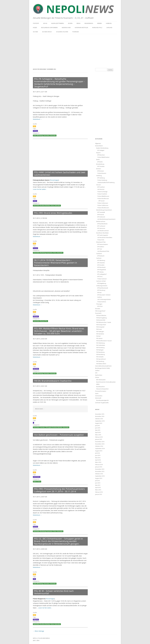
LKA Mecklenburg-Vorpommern (106, 219)
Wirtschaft (98, 398)
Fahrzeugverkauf (100, 311)
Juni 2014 (98, 455)
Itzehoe (100, 297)
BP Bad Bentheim (102, 224)
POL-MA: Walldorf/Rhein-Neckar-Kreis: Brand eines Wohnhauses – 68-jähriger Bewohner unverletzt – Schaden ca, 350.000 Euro (59, 331)
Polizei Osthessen (103, 203)
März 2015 (98, 435)
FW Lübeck (99, 338)
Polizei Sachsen (102, 279)
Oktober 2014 (99, 446)
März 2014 (98, 462)
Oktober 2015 (99, 419)
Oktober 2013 (99, 474)
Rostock (35, 248)
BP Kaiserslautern (103, 244)
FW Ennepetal (49, 427)
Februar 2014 (99, 465)
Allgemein (98, 143)
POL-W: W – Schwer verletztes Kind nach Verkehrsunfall (54, 592)
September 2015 (100, 421)
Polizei (52, 206)
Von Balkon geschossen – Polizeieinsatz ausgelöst (59, 435)
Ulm (34, 579)
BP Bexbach (101, 256)
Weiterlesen (37, 119)
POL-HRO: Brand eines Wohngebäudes (53, 213)
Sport (97, 393)
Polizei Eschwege (102, 192)
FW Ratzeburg (100, 352)
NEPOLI (35, 638)
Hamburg (109, 23)
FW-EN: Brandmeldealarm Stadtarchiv (53, 381)
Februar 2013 (99, 492)
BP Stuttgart (101, 150)
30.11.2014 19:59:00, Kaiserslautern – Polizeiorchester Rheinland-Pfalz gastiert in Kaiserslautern (56, 263)
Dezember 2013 (100, 469)
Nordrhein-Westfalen (81, 28)
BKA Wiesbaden (101, 380)
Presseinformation (101, 391)
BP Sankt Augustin (103, 235)
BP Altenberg (101, 260)
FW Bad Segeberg (101, 318)
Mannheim (36, 369)
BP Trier (100, 249)
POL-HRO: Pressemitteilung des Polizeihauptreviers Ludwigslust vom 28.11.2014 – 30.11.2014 (59, 490)
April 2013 (98, 487)
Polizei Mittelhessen (103, 196)
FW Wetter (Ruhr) (101, 364)
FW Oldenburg (100, 343)
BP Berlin (100, 162)
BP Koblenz (101, 247)
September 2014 (100, 448)
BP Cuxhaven (101, 226)
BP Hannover (101, 228)
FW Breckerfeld (101, 320)
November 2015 (100, 416)
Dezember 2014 (100, 442)
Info (34, 126)
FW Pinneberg (100, 348)
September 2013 (100, 476)
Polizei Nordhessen (103, 198)
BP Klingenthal (102, 270)
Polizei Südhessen (103, 205)
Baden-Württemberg (58, 23)
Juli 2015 (97, 426)
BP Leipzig (100, 272)
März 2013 (98, 490)
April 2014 (98, 460)
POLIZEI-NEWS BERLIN (44, 638)
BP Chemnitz (101, 263)
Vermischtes (53, 135)
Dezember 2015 (100, 414)
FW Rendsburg (101, 354)
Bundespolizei (100, 387)
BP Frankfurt (101, 187)
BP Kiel (99, 293)
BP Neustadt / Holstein (104, 295)
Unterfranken (37, 477)
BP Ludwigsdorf (102, 274)
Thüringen (75, 32)
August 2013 (99, 478)
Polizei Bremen (102, 173)
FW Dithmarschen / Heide (104, 322)
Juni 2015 (98, 428)
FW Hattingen (100, 332)
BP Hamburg (101, 178)
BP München (101, 155)
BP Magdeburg (102, 283)
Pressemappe (54, 180)
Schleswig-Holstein (62, 32)
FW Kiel (98, 336)
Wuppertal (36, 619)
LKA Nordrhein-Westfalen (105, 237)
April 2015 (98, 432)
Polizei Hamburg (102, 180)
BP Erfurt (100, 306)
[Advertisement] (75, 50)
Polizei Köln (101, 240)
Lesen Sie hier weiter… (40, 189)
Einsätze (98, 309)
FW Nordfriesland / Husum (104, 341)
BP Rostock (101, 215)
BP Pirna (100, 276)
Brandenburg (89, 23)
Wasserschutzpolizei (102, 389)
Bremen (99, 23)
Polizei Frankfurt (102, 194)
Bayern (70, 23)
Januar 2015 (99, 439)
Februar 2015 (99, 437)
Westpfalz (36, 316)
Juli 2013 (97, 481)
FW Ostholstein (101, 345)
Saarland (109, 28)
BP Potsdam (101, 166)
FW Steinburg (100, 361)
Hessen (35, 28)
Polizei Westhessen (103, 208)
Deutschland (46, 135)
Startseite (36, 23)
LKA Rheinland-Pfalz (103, 251)
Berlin (78, 23)
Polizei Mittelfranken (103, 157)
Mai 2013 (98, 485)
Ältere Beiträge (38, 631)
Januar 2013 (99, 494)
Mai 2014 (98, 458)
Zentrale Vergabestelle (102, 403)
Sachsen (35, 32)
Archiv (45, 23)
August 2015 (99, 423)
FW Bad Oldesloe (101, 315)
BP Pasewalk (101, 212)
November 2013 (100, 471)
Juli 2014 (97, 453)
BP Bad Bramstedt (103, 288)
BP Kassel (101, 201)
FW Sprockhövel (101, 359)
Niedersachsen (66, 28)
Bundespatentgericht (102, 400)
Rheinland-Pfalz (97, 28)
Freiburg (35, 131)
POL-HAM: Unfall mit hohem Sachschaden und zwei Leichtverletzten (60, 173)
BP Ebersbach (101, 267)
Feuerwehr (42, 427)
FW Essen (99, 329)
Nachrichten (99, 375)
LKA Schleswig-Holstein (104, 299)
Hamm (35, 201)
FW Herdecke (100, 334)
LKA (96, 373)
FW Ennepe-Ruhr (101, 325)
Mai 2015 (98, 430)
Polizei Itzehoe (102, 302)
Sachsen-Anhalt (47, 32)
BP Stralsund (101, 217)
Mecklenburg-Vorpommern (49, 28)
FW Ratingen (100, 350)
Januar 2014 (99, 467)
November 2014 (100, 444)
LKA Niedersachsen (103, 231)
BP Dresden (101, 265)
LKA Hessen (101, 189)
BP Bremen (101, 171)
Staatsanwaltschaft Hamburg (106, 182)
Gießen (97, 370)
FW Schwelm (100, 357)
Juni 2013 (98, 483)
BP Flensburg (101, 290)
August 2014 (99, 451)
